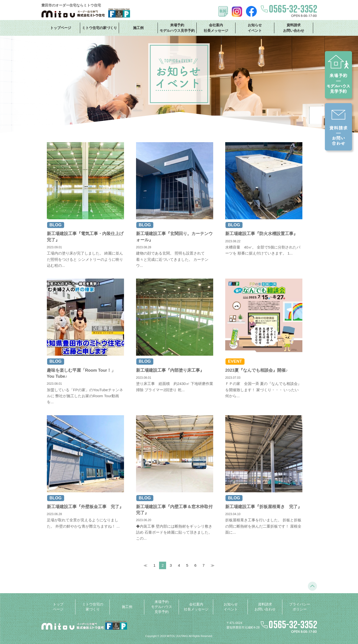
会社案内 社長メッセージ (216, 28)
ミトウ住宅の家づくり (99, 28)
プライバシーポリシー (300, 607)
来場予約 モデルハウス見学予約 (177, 28)
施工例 (138, 28)
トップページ (61, 28)
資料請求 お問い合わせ (294, 28)
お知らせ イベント (255, 28)
